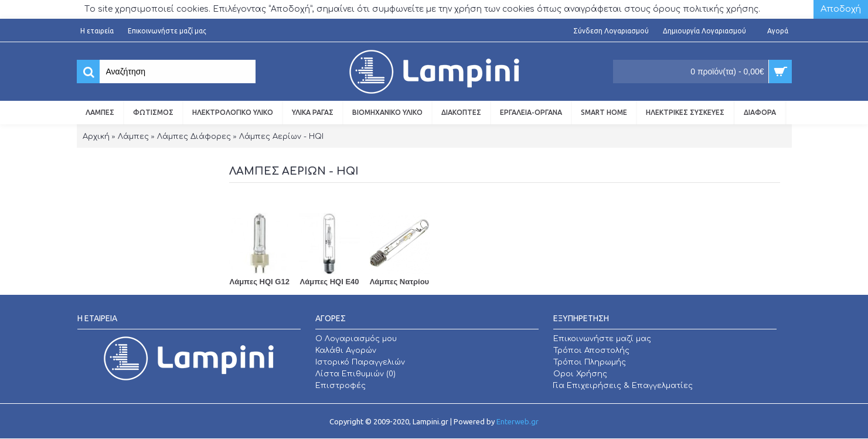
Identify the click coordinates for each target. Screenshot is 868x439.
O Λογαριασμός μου (356, 339)
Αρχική (96, 137)
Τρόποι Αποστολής (591, 350)
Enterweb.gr (518, 421)
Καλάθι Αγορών (346, 350)
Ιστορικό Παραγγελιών (360, 362)
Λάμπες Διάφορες (194, 137)
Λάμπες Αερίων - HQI (281, 137)
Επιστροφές (341, 386)
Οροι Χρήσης (580, 374)
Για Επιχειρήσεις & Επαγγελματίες (623, 386)
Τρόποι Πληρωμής (590, 362)
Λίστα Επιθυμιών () (355, 374)
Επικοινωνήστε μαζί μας (602, 339)
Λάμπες (133, 137)
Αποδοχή (841, 9)
